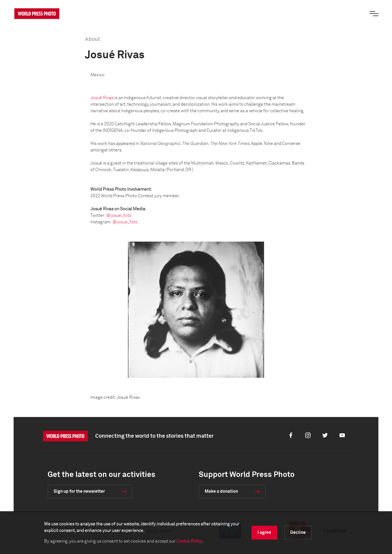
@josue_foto (119, 215)
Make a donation (221, 491)
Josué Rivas (102, 98)
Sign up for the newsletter (79, 491)
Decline (298, 532)
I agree (264, 532)
